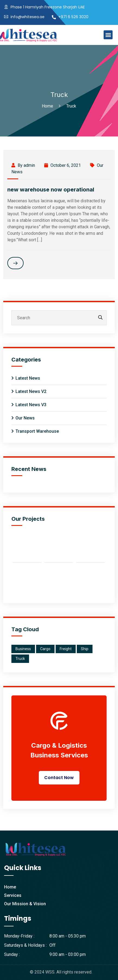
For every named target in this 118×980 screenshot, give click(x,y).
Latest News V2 (31, 391)
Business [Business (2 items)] (23, 649)
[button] (108, 35)
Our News (25, 418)
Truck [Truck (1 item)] (20, 659)
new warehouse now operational (51, 190)
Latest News (28, 378)
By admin (23, 165)
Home (49, 106)
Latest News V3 (31, 405)
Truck (71, 106)
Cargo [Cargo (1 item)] (45, 649)
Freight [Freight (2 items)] (66, 649)
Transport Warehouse (37, 431)
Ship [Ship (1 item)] (85, 649)
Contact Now (59, 778)
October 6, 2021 (63, 165)
